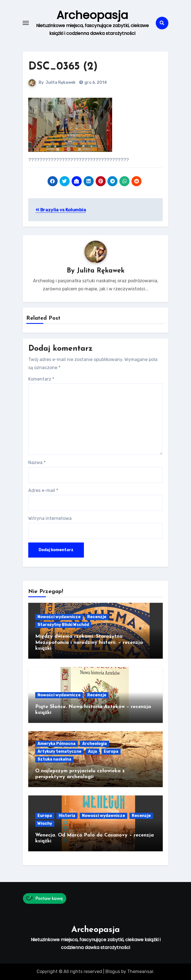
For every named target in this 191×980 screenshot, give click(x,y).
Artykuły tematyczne (59, 751)
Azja (93, 751)
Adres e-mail (43, 490)
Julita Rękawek (61, 83)
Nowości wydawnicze (59, 617)
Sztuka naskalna (54, 759)
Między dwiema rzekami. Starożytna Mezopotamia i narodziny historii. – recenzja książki (89, 642)
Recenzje (97, 617)
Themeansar (140, 971)
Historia (67, 816)
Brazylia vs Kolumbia (61, 210)
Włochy (45, 824)
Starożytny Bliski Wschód (63, 625)
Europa (111, 751)
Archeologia (95, 744)
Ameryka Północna (56, 744)
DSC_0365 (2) (63, 67)
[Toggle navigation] (26, 23)
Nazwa (37, 462)
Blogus (113, 971)
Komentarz (41, 379)
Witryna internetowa (50, 518)
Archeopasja (92, 15)
